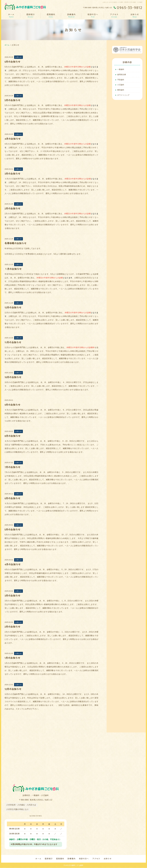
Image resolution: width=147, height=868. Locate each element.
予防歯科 (121, 80)
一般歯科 (121, 70)
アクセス (114, 15)
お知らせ (135, 15)
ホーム (11, 15)
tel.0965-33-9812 (36, 815)
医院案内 (51, 15)
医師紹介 (30, 15)
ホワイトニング (124, 96)
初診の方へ (93, 15)
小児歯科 (121, 86)
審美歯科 (121, 91)
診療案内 (71, 15)
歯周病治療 (122, 75)
